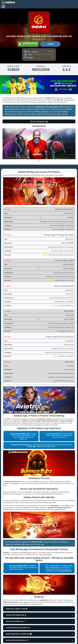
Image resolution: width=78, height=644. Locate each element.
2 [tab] (40, 161)
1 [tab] (38, 161)
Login (50, 44)
